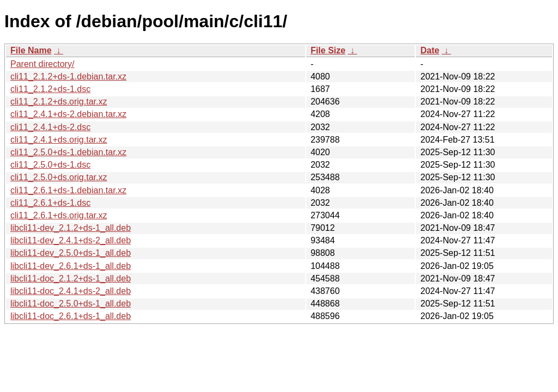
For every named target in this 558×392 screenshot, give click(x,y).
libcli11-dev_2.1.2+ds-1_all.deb (71, 228)
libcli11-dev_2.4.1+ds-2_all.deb (71, 240)
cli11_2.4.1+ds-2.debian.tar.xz (68, 114)
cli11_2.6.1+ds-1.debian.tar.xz (68, 190)
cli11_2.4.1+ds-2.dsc (50, 127)
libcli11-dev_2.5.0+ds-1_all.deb (71, 253)
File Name (31, 50)
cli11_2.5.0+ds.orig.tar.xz (59, 177)
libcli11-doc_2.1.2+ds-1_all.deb (71, 278)
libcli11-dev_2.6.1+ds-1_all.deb (71, 266)
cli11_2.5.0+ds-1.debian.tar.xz (68, 152)
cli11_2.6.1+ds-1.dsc (50, 203)
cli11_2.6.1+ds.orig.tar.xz (59, 215)
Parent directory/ (42, 64)
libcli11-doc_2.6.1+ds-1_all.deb (71, 316)
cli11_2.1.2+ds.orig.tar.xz (59, 102)
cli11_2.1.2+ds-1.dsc (50, 89)
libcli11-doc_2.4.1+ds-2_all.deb (71, 291)
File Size (328, 50)
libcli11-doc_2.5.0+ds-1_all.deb (71, 304)
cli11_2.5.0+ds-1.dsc (50, 165)
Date (430, 50)
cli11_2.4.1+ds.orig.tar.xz (59, 140)
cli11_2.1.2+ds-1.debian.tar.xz (68, 76)
